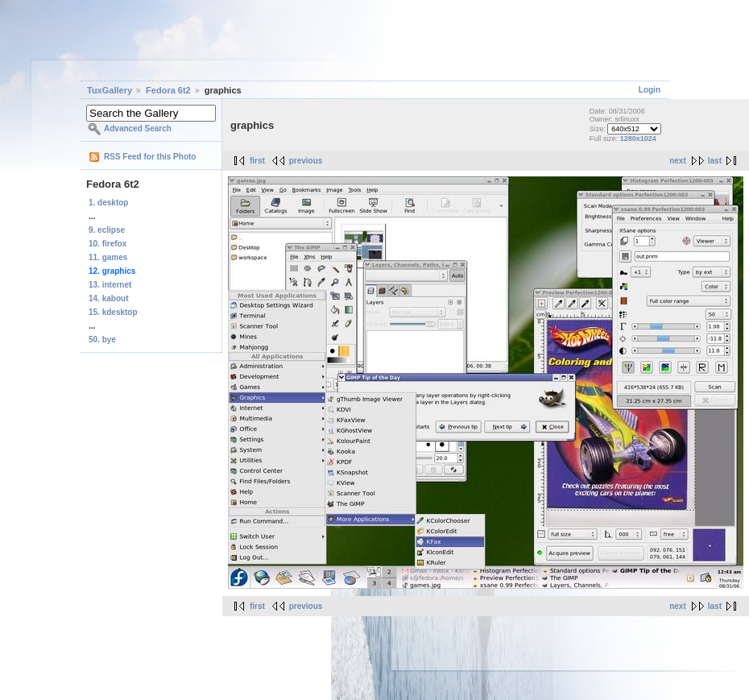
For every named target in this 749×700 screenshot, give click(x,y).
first (257, 161)
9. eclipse (107, 230)
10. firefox (108, 244)
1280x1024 (638, 139)
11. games (108, 257)
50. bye (102, 340)
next (678, 161)
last (715, 161)
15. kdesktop (113, 312)
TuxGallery (110, 90)
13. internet (110, 285)
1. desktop (108, 203)
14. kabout (108, 298)
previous (306, 161)
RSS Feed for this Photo (150, 157)
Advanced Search (138, 128)
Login (650, 90)
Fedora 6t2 (168, 90)
